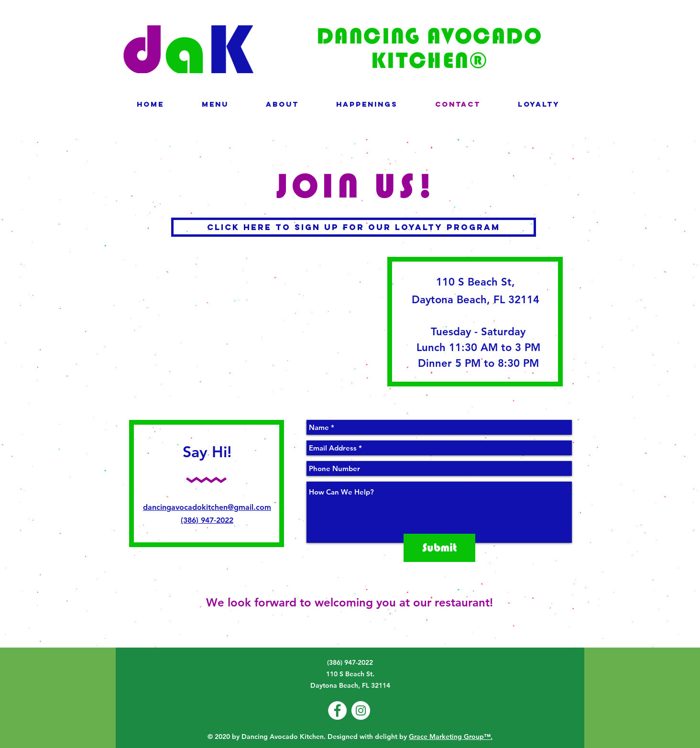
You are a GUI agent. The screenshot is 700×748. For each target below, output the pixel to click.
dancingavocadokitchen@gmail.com (207, 507)
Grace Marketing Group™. (451, 737)
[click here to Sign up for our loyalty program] (354, 227)
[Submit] (439, 548)
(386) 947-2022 (207, 520)
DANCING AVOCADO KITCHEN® (429, 48)
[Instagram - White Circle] (361, 710)
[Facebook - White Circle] (337, 710)
